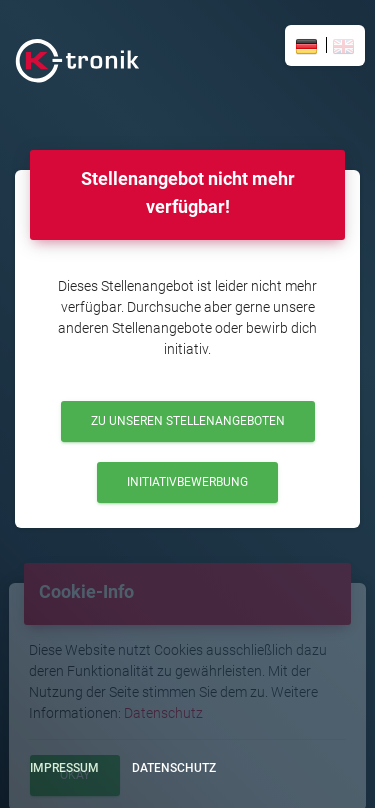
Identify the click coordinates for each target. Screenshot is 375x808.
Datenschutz (163, 713)
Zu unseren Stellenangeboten (188, 421)
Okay (75, 775)
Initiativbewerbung (187, 482)
